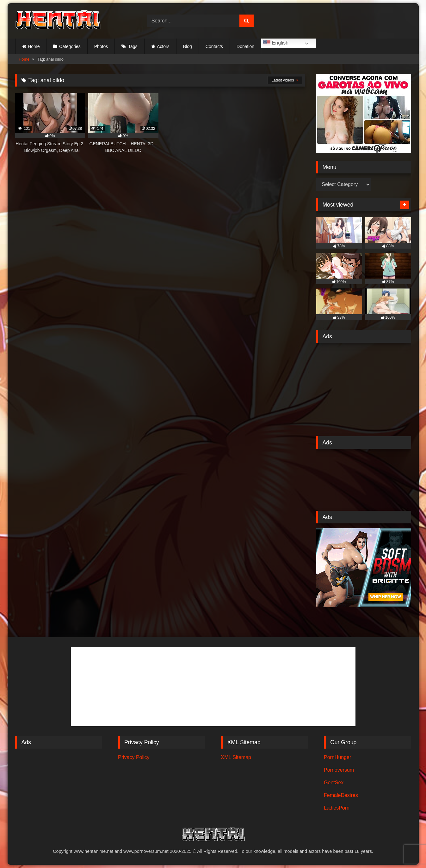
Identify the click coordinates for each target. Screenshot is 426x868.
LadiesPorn (337, 808)
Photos (101, 46)
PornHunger (337, 757)
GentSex (334, 783)
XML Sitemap (236, 757)
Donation (245, 46)
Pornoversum (339, 770)
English (276, 43)
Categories (70, 46)
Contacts (214, 46)
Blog (188, 46)
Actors (163, 46)
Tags (133, 46)
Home (34, 46)
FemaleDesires (341, 795)
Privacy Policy (134, 757)
